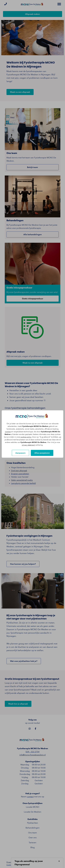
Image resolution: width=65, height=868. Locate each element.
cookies (8, 432)
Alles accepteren (42, 453)
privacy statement (28, 445)
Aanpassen (20, 453)
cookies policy (26, 437)
